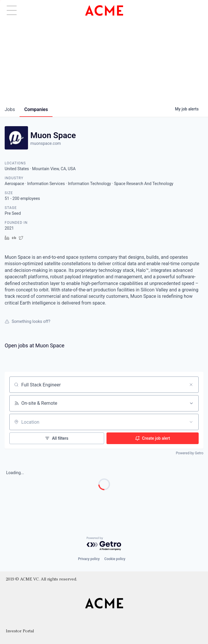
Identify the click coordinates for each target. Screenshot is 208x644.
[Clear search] (191, 385)
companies (36, 109)
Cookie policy (115, 559)
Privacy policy (89, 559)
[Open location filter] (191, 422)
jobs (10, 109)
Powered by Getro (190, 453)
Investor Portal (20, 631)
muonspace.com (46, 143)
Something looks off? (27, 321)
